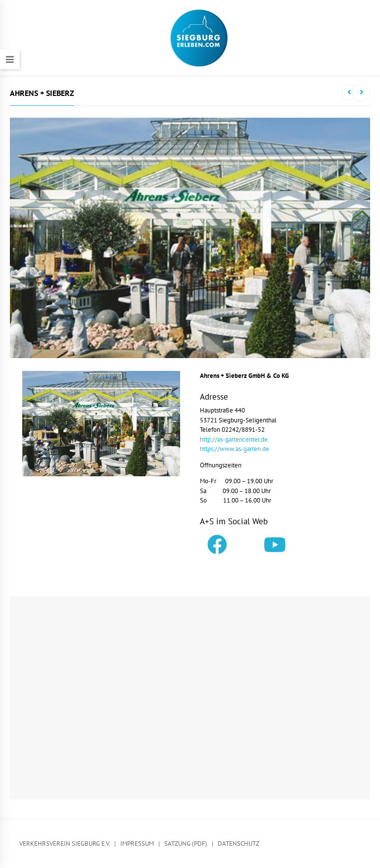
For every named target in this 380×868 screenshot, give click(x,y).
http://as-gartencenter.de (234, 439)
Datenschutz (238, 844)
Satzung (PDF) (186, 844)
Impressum (137, 844)
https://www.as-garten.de (235, 449)
